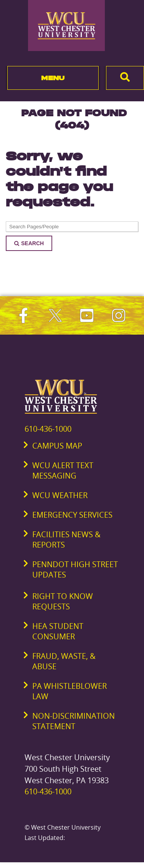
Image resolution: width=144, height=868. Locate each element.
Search (29, 243)
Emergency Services (72, 515)
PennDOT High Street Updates (75, 569)
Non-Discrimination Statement (74, 721)
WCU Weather (60, 495)
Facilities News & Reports (66, 540)
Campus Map (57, 446)
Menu (53, 78)
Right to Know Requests (63, 601)
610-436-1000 (48, 429)
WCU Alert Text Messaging (63, 470)
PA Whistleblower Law (70, 691)
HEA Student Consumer (58, 631)
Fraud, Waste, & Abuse (64, 661)
